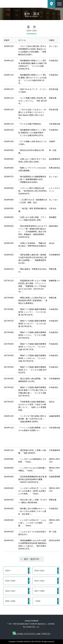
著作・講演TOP (31, 559)
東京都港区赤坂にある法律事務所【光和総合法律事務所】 (17, 4)
